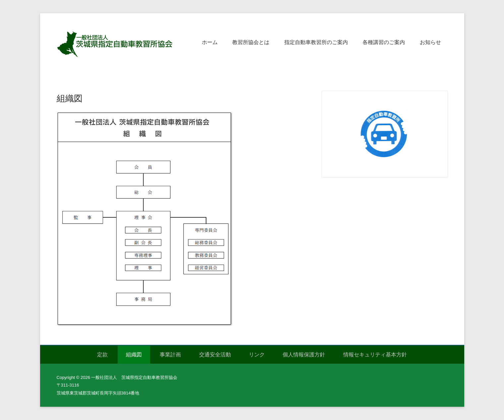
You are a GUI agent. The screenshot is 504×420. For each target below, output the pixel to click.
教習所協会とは (251, 42)
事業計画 (170, 355)
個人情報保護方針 (304, 355)
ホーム (210, 42)
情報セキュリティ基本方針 (375, 355)
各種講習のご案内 (384, 42)
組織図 (70, 98)
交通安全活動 (215, 355)
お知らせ (430, 42)
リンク (257, 355)
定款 (102, 355)
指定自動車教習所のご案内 (316, 42)
